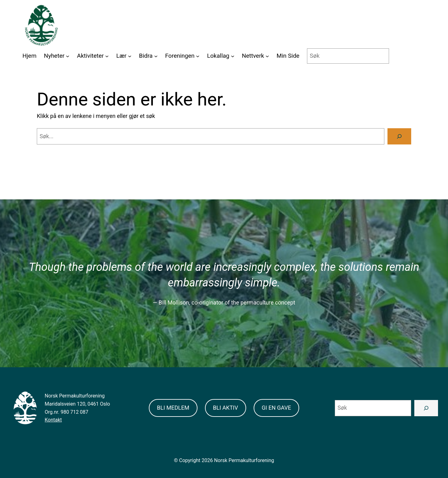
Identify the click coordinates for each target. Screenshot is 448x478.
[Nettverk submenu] (267, 56)
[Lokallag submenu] (233, 56)
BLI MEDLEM (173, 408)
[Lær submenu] (130, 56)
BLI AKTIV (226, 408)
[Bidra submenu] (156, 56)
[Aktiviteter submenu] (107, 56)
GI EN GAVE (276, 408)
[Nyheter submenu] (68, 56)
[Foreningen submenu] (198, 56)
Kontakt (53, 420)
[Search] (399, 136)
